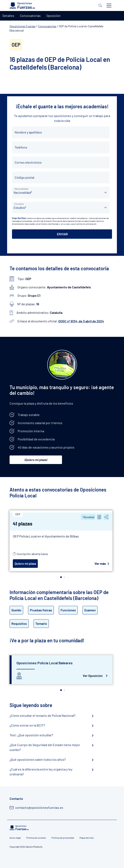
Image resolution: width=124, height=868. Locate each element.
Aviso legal (15, 838)
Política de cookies (36, 838)
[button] (61, 577)
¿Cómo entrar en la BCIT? (27, 725)
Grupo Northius (19, 218)
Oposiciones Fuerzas (23, 26)
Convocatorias (47, 26)
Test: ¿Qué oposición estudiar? (31, 735)
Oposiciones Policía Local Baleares (45, 663)
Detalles (8, 16)
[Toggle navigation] (109, 5)
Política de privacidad (63, 838)
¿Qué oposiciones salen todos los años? (38, 759)
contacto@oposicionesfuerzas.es (39, 807)
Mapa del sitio (87, 838)
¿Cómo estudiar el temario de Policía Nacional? (42, 715)
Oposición (53, 16)
